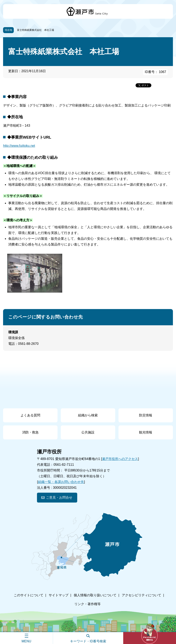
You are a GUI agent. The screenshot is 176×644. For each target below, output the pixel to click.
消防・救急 (30, 432)
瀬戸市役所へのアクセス (120, 459)
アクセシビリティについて (141, 595)
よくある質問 (30, 415)
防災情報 (146, 415)
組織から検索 (88, 415)
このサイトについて (29, 595)
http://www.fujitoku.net (19, 146)
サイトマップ (59, 595)
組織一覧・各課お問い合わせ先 (61, 482)
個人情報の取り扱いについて (95, 595)
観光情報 (146, 432)
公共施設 (88, 432)
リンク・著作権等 (87, 604)
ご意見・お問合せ (59, 497)
